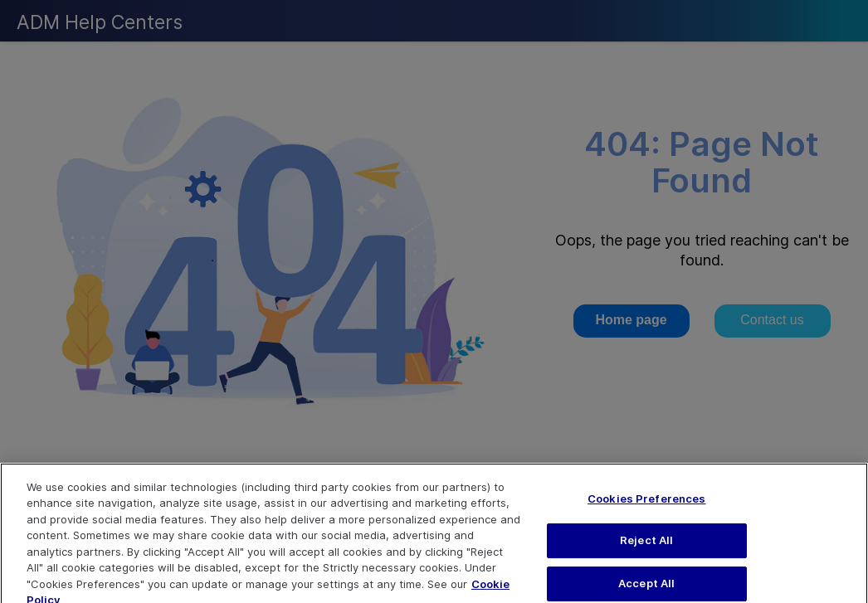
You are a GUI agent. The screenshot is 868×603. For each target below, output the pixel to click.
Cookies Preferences (646, 508)
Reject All (646, 549)
